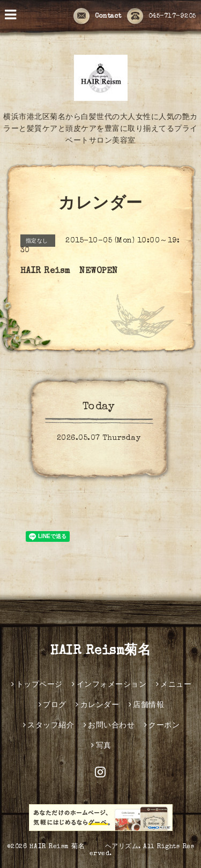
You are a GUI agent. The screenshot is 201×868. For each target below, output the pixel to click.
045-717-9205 (162, 17)
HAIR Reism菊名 (100, 651)
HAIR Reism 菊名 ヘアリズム (84, 847)
